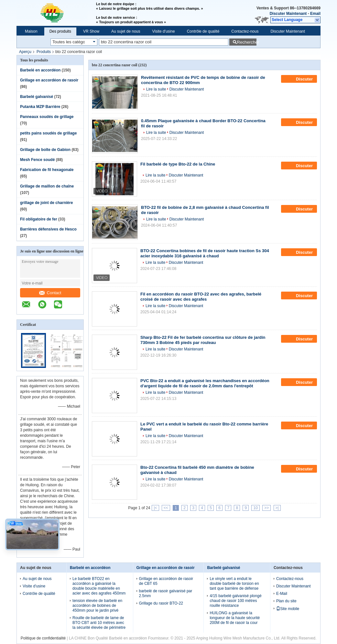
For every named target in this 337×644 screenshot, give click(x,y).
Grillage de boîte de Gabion (45, 150)
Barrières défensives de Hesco (48, 229)
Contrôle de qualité (203, 31)
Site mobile (288, 609)
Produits (44, 52)
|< (155, 508)
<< (166, 508)
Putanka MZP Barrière (40, 107)
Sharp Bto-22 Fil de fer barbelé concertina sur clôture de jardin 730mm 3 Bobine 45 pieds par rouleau (203, 340)
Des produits (60, 31)
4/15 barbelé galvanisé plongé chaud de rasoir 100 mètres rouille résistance (235, 601)
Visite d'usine (164, 31)
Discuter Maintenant (288, 14)
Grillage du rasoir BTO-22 (161, 603)
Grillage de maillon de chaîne (47, 186)
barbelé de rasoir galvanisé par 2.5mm (166, 593)
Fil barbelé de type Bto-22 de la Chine (178, 164)
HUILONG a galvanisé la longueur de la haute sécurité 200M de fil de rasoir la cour (235, 618)
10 (255, 508)
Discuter (300, 79)
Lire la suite (156, 89)
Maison (31, 31)
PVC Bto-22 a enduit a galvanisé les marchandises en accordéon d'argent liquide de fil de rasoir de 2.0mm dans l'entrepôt (205, 383)
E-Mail (282, 594)
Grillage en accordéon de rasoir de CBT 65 (166, 581)
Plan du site (286, 601)
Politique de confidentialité (43, 638)
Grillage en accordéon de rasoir (49, 80)
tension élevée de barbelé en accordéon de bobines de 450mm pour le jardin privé (97, 606)
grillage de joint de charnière (46, 203)
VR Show (91, 31)
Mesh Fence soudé (37, 160)
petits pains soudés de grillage (48, 133)
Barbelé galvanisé (37, 97)
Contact (50, 293)
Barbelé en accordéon (40, 70)
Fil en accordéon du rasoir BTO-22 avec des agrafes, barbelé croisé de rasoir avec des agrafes (201, 297)
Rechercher (247, 42)
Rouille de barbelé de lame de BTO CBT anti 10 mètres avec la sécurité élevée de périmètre (99, 623)
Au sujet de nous (126, 31)
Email (315, 14)
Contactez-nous (245, 31)
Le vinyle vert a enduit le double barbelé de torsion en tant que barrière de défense (234, 584)
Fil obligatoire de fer (39, 219)
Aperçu (25, 52)
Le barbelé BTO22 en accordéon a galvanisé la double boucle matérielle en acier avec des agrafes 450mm (99, 586)
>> (266, 508)
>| (277, 508)
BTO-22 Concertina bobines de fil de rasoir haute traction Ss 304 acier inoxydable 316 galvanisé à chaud (205, 253)
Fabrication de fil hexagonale (47, 170)
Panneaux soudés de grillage (47, 117)
